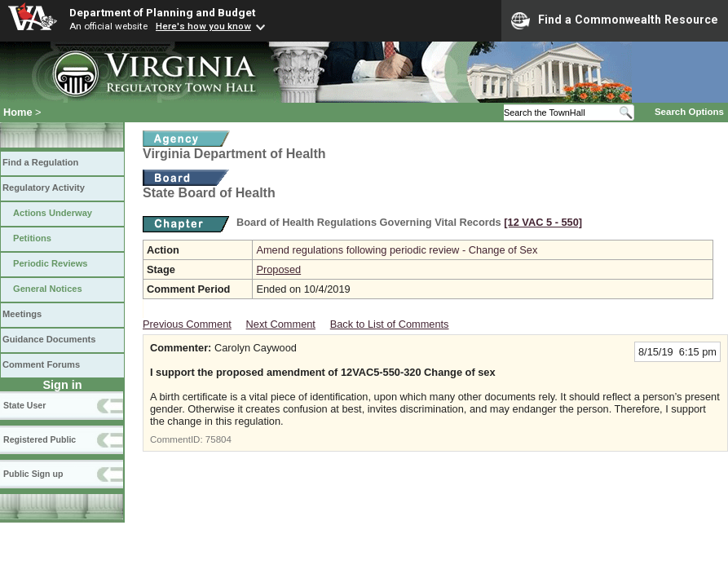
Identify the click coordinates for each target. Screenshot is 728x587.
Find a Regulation (40, 162)
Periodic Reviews (51, 263)
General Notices (48, 289)
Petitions (32, 238)
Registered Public (40, 439)
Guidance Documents (49, 339)
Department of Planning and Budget (162, 12)
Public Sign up (33, 474)
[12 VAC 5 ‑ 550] (543, 222)
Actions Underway (53, 213)
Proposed (278, 269)
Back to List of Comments (390, 324)
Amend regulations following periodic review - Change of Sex (397, 250)
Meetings (22, 314)
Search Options (689, 112)
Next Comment (281, 324)
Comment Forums (41, 364)
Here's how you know (203, 26)
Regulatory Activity (44, 188)
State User (24, 405)
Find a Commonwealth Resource (615, 20)
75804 (218, 439)
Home (18, 112)
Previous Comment (187, 324)
